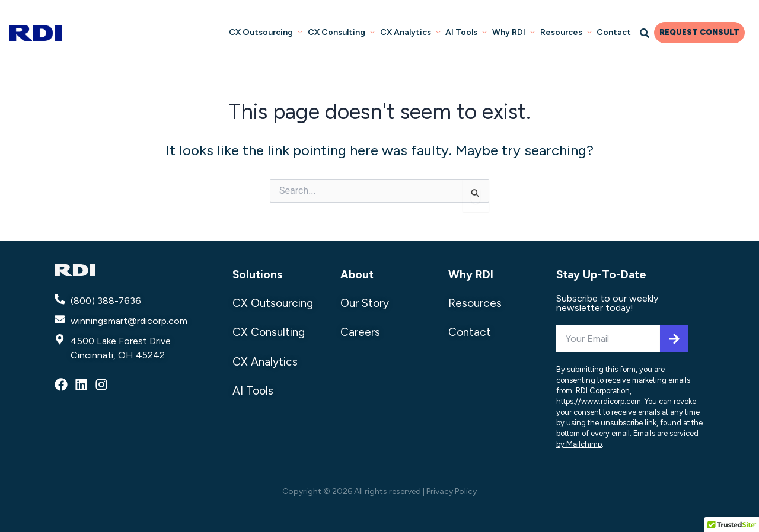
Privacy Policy (452, 491)
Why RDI (471, 275)
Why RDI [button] (515, 32)
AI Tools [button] (468, 32)
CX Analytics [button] (412, 32)
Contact (614, 32)
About (357, 275)
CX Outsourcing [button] (269, 32)
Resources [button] (567, 32)
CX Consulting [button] (344, 32)
